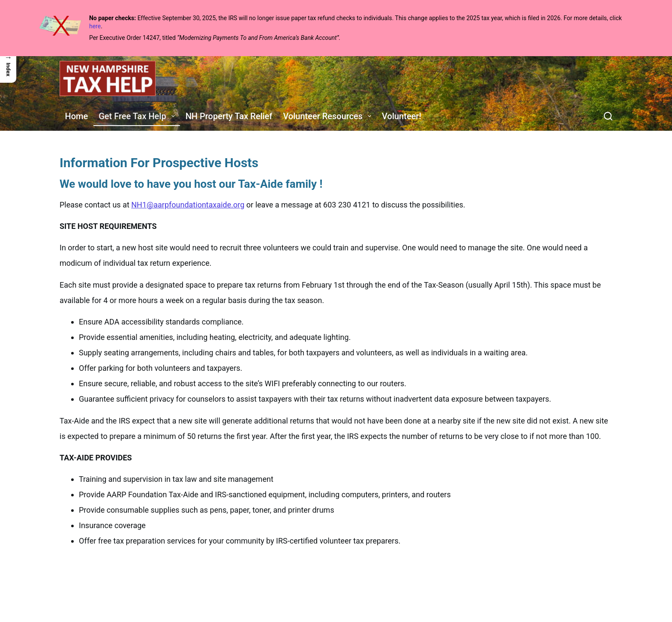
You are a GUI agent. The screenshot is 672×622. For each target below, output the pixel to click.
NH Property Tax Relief (229, 116)
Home (77, 116)
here (95, 26)
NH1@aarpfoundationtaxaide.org (188, 205)
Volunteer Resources (329, 116)
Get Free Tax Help (138, 116)
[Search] (608, 116)
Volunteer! (402, 116)
